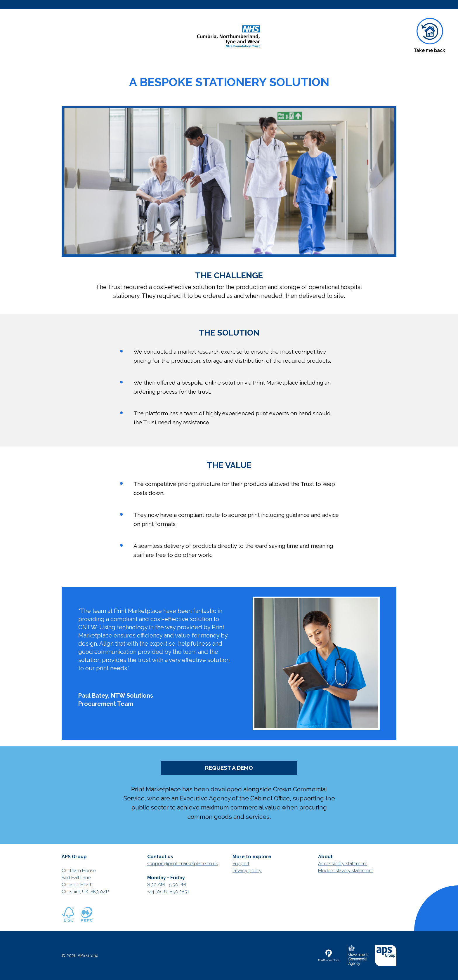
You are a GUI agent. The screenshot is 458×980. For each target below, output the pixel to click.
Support (241, 864)
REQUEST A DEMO (229, 768)
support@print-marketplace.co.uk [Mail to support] (183, 864)
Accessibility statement (343, 864)
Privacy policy (247, 871)
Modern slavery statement (346, 871)
